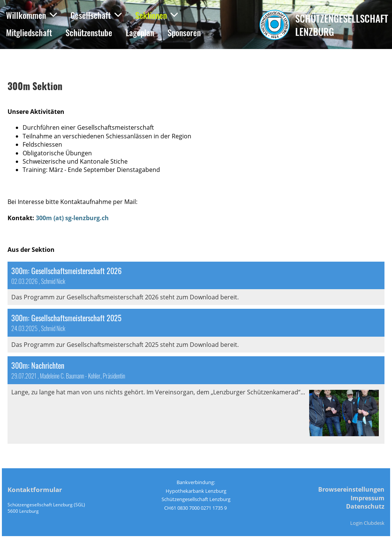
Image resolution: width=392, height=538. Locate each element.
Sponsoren (184, 32)
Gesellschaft (96, 15)
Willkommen (31, 15)
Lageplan (140, 32)
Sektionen (156, 15)
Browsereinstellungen (351, 489)
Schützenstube (89, 32)
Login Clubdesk (367, 523)
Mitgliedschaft (29, 32)
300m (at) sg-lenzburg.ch (72, 218)
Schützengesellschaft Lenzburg (342, 25)
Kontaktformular (35, 490)
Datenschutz (365, 506)
